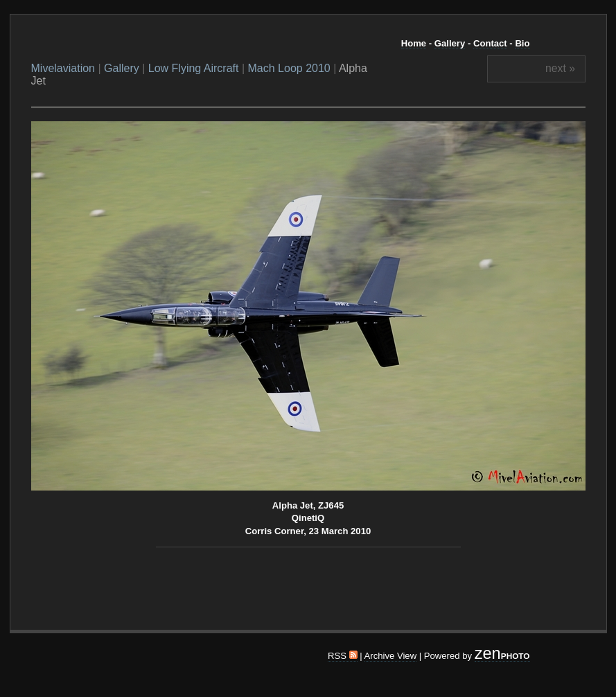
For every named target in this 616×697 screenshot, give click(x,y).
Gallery (450, 43)
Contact (490, 43)
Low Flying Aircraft (194, 68)
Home (414, 43)
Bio (522, 43)
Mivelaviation (63, 68)
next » (560, 68)
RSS (343, 656)
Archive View (391, 656)
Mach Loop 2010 (289, 68)
